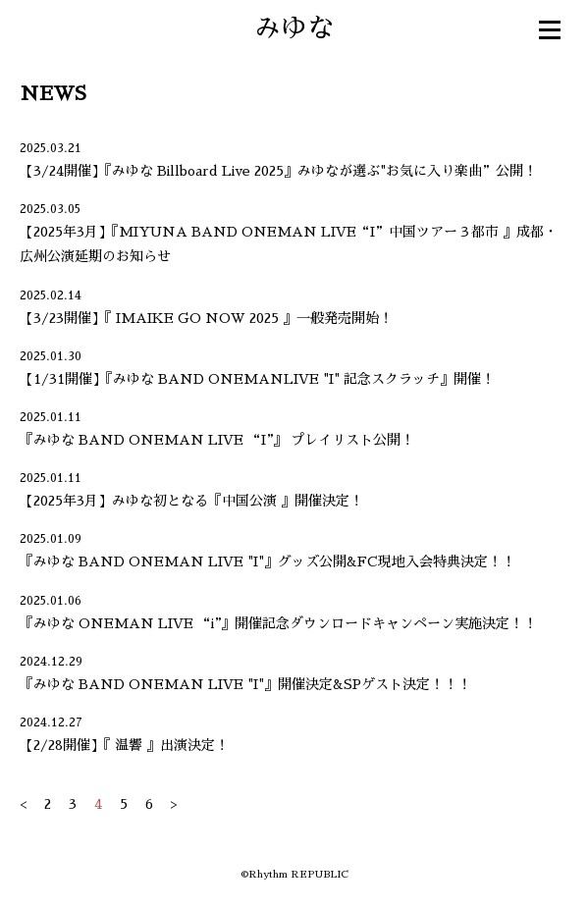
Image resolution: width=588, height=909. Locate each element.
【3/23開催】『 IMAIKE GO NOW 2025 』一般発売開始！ (206, 318)
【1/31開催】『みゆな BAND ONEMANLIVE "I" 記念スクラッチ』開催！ (257, 379)
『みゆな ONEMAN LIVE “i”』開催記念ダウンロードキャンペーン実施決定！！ (278, 623)
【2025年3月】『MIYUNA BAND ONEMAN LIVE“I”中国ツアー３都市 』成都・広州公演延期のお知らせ (289, 244)
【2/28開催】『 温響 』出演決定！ (124, 745)
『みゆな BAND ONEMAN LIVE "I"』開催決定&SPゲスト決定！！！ (245, 684)
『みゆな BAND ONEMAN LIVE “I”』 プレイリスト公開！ (217, 440)
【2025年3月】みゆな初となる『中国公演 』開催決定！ (191, 501)
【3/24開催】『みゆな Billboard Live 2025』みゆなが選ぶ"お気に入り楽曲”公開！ (278, 171)
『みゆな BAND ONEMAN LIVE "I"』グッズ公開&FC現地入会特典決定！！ (267, 561)
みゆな (294, 28)
